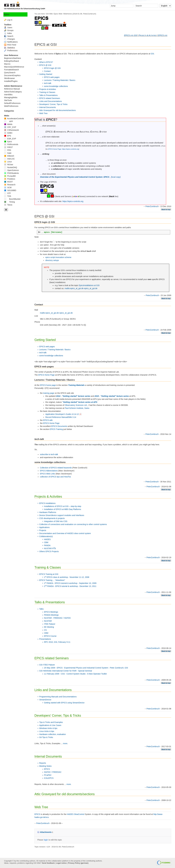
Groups (9, 30)
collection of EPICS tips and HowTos (55, 477)
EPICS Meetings (51, 612)
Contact (47, 71)
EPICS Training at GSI (49, 574)
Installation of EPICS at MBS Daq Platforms (63, 509)
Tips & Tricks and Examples (51, 722)
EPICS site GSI (131, 35)
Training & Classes (47, 92)
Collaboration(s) (46, 536)
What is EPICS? (46, 62)
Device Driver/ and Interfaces (62, 515)
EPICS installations (47, 503)
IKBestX (9, 156)
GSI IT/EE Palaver (47, 665)
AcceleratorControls (14, 119)
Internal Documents (48, 107)
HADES (47, 539)
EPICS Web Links (48, 474)
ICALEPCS (49, 778)
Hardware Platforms (48, 512)
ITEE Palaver (50, 624)
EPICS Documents (59, 426)
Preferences (11, 51)
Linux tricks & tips (47, 731)
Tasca (8, 205)
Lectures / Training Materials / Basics (60, 80)
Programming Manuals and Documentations (58, 697)
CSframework (11, 130)
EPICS (47, 769)
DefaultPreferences (12, 103)
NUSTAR (48, 621)
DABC (8, 133)
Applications (44, 527)
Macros (7, 64)
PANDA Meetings (51, 615)
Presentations (45, 639)
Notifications (11, 42)
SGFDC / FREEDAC (53, 772)
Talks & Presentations (48, 95)
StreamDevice (45, 700)
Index (8, 33)
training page (49, 393)
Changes (10, 39)
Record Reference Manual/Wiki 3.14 (61, 417)
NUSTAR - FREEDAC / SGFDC (57, 618)
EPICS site (163, 35)
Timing (9, 202)
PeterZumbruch (89, 14)
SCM (8, 188)
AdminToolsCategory (13, 92)
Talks (41, 609)
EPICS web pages (52, 77)
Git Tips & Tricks (46, 737)
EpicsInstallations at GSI (89, 285)
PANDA (47, 545)
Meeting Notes (45, 766)
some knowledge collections (56, 86)
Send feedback (48, 863)
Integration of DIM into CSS (56, 521)
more (65, 743)
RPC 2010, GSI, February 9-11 (57, 642)
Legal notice (61, 863)
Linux (8, 162)
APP (9, 121)
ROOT (8, 182)
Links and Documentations (51, 101)
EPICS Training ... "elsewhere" (52, 580)
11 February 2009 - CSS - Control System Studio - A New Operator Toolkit (75, 674)
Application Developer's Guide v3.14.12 (64, 414)
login (46, 840)
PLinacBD (10, 176)
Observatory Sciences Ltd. (76, 405)
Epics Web (58, 14)
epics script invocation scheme (58, 257)
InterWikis (8, 95)
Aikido (8, 124)
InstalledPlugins (11, 81)
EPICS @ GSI (45, 65)
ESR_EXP (10, 139)
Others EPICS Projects (49, 551)
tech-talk (48, 83)
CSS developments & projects (52, 518)
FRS (8, 150)
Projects (43, 530)
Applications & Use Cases (50, 725)
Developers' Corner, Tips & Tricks (53, 104)
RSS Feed (10, 45)
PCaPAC (48, 775)
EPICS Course (50, 636)
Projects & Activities (148, 35)
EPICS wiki (48, 420)
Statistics (10, 48)
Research (10, 185)
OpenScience (11, 170)
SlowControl (79, 814)
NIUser (9, 165)
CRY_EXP (10, 127)
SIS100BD (10, 190)
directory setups (52, 260)
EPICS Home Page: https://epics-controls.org (63, 149)
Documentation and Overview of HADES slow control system (65, 533)
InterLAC (9, 159)
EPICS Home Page (46, 375)
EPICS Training (56, 429)
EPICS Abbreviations (49, 471)
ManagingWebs (11, 97)
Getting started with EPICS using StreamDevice (64, 703)
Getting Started (46, 74)
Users (8, 28)
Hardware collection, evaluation (53, 734)
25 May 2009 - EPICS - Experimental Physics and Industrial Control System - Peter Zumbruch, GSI (86, 668)
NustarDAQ (11, 167)
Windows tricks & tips (48, 728)
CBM (46, 542)
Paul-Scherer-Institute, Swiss (77, 408)
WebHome (68, 14)
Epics (7, 14)
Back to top (166, 209)
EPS (8, 136)
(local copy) (116, 177)
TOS (8, 196)
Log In (10, 20)
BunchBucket (12, 199)
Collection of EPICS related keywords (56, 468)
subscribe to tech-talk (49, 454)
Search (9, 36)
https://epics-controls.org (73, 201)
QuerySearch (10, 73)
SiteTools (8, 100)
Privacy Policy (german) (78, 863)
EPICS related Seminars (50, 98)
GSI (152, 54)
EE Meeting (49, 627)
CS (45, 630)
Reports (43, 763)
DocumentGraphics (12, 75)
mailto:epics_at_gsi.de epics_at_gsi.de (81, 288)
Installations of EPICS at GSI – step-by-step (63, 506)
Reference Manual (12, 89)
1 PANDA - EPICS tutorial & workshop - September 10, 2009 (70, 583)
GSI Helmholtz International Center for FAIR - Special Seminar (66, 671)
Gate (8, 153)
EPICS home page (48, 385)
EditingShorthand (11, 61)
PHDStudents (11, 173)
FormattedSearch (11, 70)
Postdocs (10, 179)
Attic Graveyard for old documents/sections (57, 110)
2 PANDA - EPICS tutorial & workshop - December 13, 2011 (70, 586)
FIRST (8, 147)
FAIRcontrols (11, 144)
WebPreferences (11, 106)
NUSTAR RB (50, 548)
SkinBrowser (10, 78)
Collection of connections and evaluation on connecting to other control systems (73, 524)
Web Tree (43, 113)
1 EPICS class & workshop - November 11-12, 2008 (67, 577)
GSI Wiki (49, 14)
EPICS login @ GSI (52, 68)
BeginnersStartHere (13, 58)
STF (7, 193)
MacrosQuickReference (14, 67)
